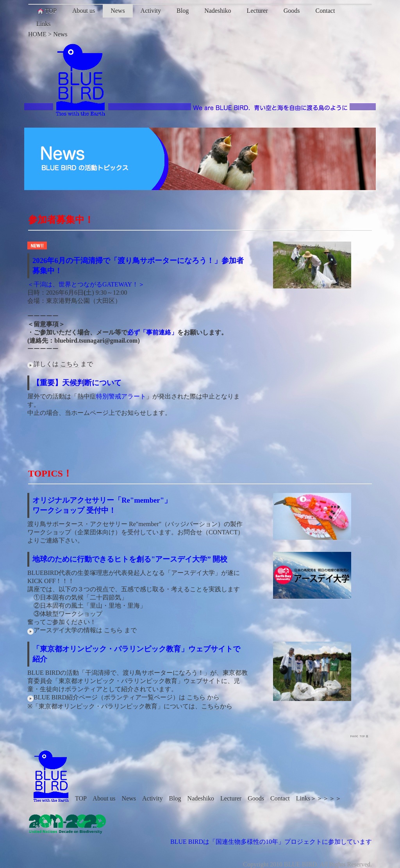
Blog (183, 11)
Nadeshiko (218, 11)
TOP (46, 11)
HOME (37, 34)
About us (84, 11)
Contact (325, 11)
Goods (292, 11)
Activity (151, 11)
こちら (70, 364)
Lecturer (257, 11)
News (118, 11)
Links (43, 24)
